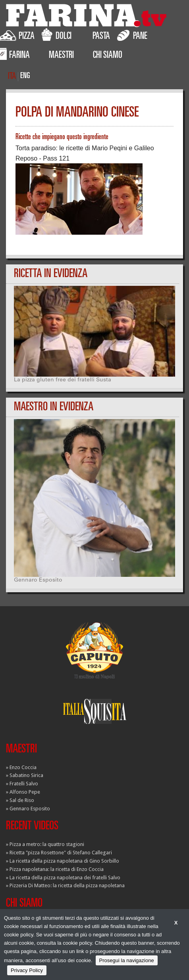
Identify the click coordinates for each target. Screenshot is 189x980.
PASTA (101, 37)
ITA (12, 77)
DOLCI (57, 35)
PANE (132, 35)
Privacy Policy (27, 970)
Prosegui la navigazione (127, 960)
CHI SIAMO (108, 56)
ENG (25, 76)
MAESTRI (61, 56)
